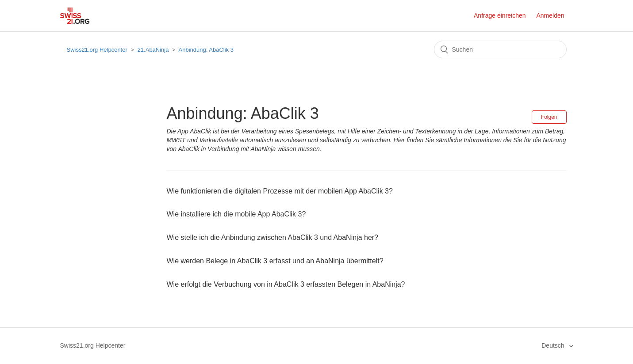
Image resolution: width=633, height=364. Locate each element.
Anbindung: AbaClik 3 (206, 50)
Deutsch (554, 345)
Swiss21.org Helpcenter (97, 50)
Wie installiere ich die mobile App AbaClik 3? (236, 214)
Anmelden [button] (550, 15)
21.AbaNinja (153, 50)
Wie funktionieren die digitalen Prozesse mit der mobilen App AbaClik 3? (280, 191)
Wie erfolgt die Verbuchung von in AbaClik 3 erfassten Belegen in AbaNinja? (286, 284)
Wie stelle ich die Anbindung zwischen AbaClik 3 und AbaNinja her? (273, 237)
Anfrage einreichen (500, 15)
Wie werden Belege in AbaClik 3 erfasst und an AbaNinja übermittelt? (275, 261)
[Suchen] (500, 49)
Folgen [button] (549, 117)
